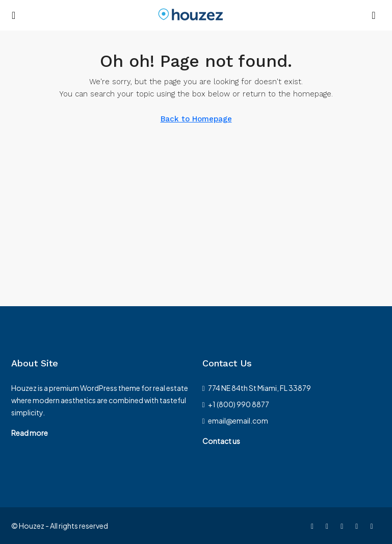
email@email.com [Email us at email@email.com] (238, 421)
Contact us (221, 441)
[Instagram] (344, 526)
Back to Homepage (196, 119)
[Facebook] (314, 526)
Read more (30, 433)
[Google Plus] (373, 526)
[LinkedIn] (359, 526)
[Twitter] (329, 526)
